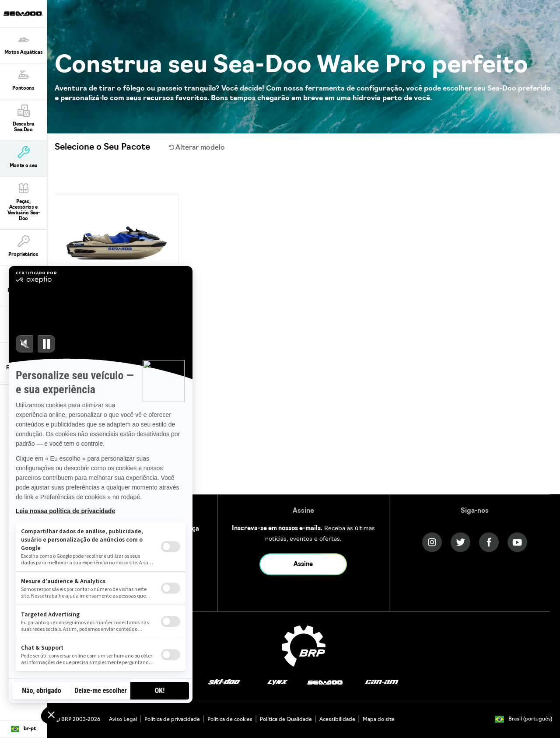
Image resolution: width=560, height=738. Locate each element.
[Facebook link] (489, 542)
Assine (303, 565)
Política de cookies (230, 720)
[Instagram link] (432, 542)
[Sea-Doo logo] (23, 14)
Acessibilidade (337, 720)
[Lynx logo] (278, 682)
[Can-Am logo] (382, 682)
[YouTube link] (517, 542)
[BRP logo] (304, 646)
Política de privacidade (172, 720)
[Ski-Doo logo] (224, 682)
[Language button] (23, 729)
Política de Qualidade (286, 720)
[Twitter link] (460, 542)
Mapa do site (379, 720)
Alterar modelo (197, 148)
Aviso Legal (123, 720)
